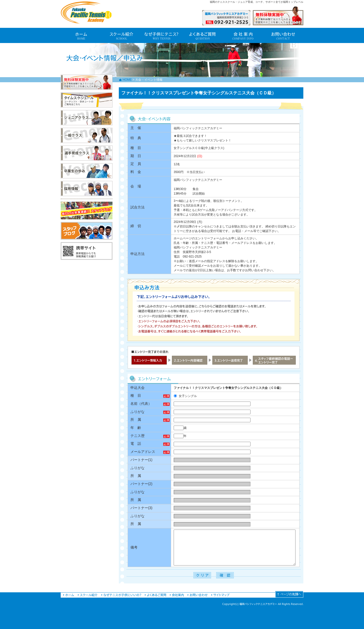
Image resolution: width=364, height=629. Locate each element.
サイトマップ (220, 594)
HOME (127, 80)
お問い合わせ (283, 35)
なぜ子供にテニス (162, 35)
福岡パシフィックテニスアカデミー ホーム (81, 35)
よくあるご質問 (202, 35)
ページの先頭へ (289, 594)
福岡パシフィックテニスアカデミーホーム (69, 594)
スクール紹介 (121, 35)
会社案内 (243, 35)
